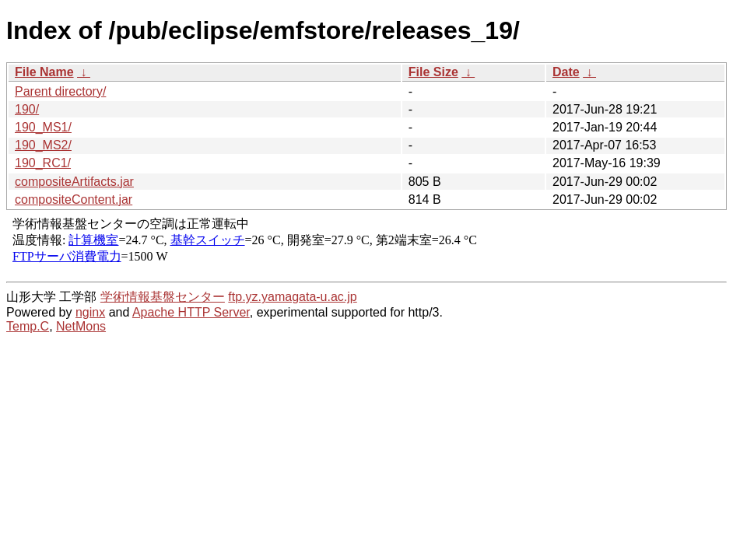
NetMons (81, 326)
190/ (27, 109)
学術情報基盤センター (163, 297)
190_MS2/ (43, 145)
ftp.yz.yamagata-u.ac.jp (292, 297)
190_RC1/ (43, 163)
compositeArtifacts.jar (74, 182)
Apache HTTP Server (191, 312)
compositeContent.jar (74, 199)
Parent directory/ (60, 91)
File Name (44, 72)
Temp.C (28, 326)
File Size (433, 72)
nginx (90, 312)
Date (566, 72)
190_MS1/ (43, 127)
